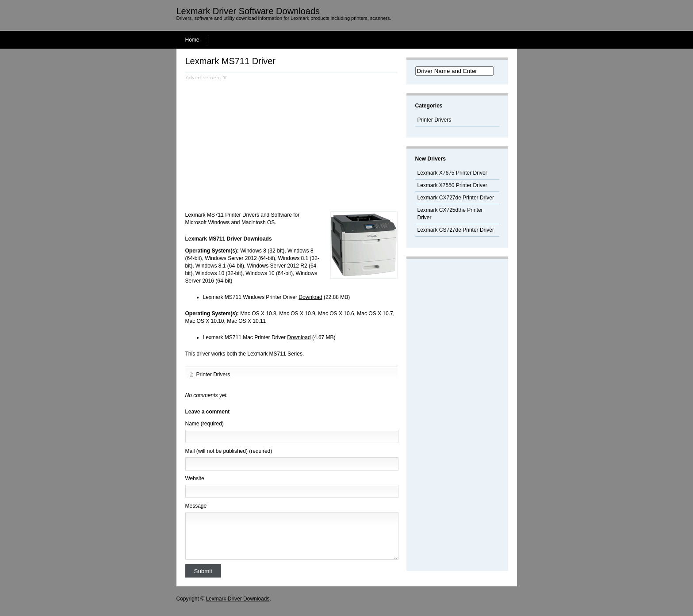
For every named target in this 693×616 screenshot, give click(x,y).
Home (192, 40)
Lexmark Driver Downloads (237, 599)
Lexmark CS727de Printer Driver (456, 230)
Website (195, 478)
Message (196, 506)
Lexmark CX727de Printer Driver (456, 198)
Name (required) (205, 424)
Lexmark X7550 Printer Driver (452, 185)
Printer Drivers (213, 375)
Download (310, 297)
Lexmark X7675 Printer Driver (452, 173)
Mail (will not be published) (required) (229, 451)
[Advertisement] (260, 142)
